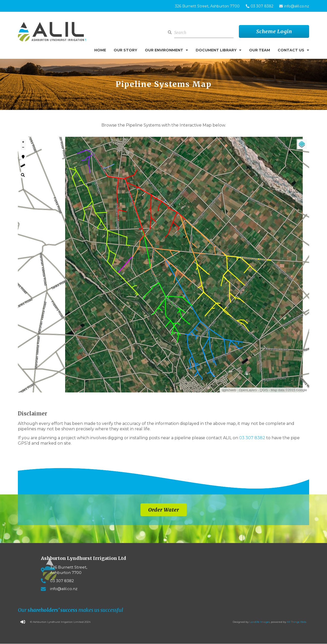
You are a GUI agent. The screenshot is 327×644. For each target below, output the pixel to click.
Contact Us (293, 50)
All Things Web (296, 622)
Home (100, 50)
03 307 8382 (252, 438)
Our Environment (166, 50)
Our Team (260, 50)
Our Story (125, 50)
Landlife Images (260, 622)
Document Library (219, 50)
